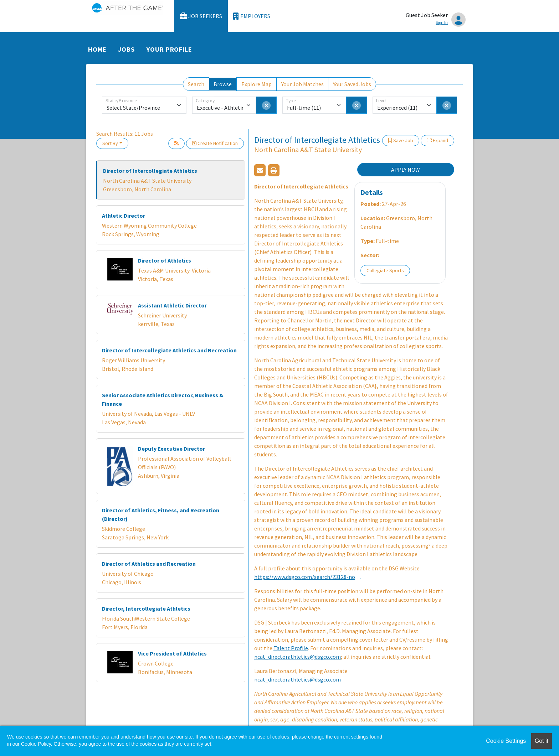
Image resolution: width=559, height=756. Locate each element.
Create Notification (215, 143)
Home (97, 49)
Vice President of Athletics (172, 653)
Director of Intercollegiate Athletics (150, 171)
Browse (223, 84)
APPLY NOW (406, 170)
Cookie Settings (506, 741)
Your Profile (169, 49)
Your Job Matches (302, 84)
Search (196, 84)
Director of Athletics (165, 260)
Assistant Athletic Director (172, 305)
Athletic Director (124, 216)
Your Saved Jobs (352, 84)
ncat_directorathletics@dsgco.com (298, 657)
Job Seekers (201, 16)
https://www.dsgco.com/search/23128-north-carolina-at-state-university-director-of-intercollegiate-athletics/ (308, 577)
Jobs (126, 49)
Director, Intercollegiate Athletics (146, 609)
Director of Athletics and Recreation (149, 564)
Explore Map (257, 84)
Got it (542, 741)
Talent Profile (291, 648)
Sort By (110, 143)
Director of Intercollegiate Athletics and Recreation (169, 350)
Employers (252, 16)
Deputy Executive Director (171, 449)
